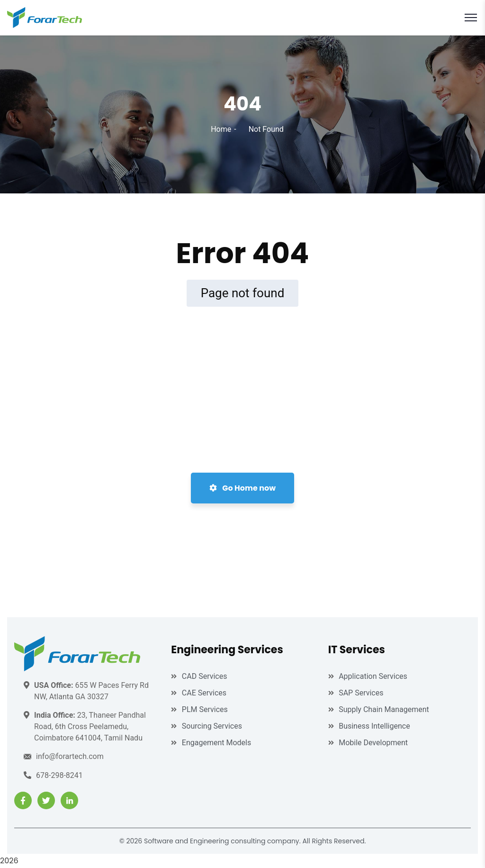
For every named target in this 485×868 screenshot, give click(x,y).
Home (221, 129)
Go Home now (242, 488)
